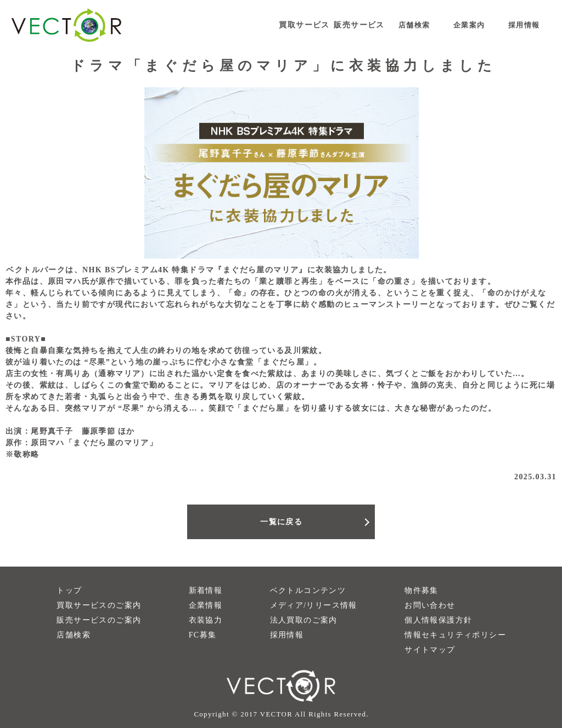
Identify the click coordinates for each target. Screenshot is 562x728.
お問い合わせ (430, 605)
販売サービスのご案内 (99, 620)
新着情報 (206, 590)
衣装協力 (206, 620)
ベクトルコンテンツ (308, 590)
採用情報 (287, 635)
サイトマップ (430, 650)
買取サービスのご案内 (99, 605)
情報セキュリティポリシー (455, 635)
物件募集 (421, 590)
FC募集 (203, 635)
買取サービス (304, 25)
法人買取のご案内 (304, 620)
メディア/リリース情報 (314, 605)
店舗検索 (74, 635)
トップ (69, 590)
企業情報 (206, 605)
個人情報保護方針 (438, 620)
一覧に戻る (281, 522)
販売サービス (359, 25)
